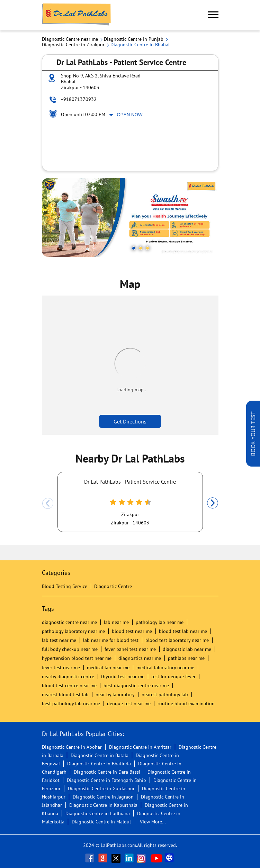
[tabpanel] (130, 217)
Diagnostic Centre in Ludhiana (98, 813)
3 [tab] (147, 248)
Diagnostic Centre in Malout (101, 822)
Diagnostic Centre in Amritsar (140, 747)
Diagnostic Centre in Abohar (72, 747)
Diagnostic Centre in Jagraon (103, 797)
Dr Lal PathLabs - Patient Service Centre (130, 482)
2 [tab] (141, 248)
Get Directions (130, 421)
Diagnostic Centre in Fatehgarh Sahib (106, 780)
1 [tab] (134, 248)
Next (213, 503)
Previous (48, 503)
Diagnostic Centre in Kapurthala (103, 805)
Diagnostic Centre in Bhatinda (99, 764)
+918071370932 (79, 99)
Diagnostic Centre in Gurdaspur (101, 788)
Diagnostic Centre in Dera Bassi (107, 772)
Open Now (130, 115)
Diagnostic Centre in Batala (100, 755)
